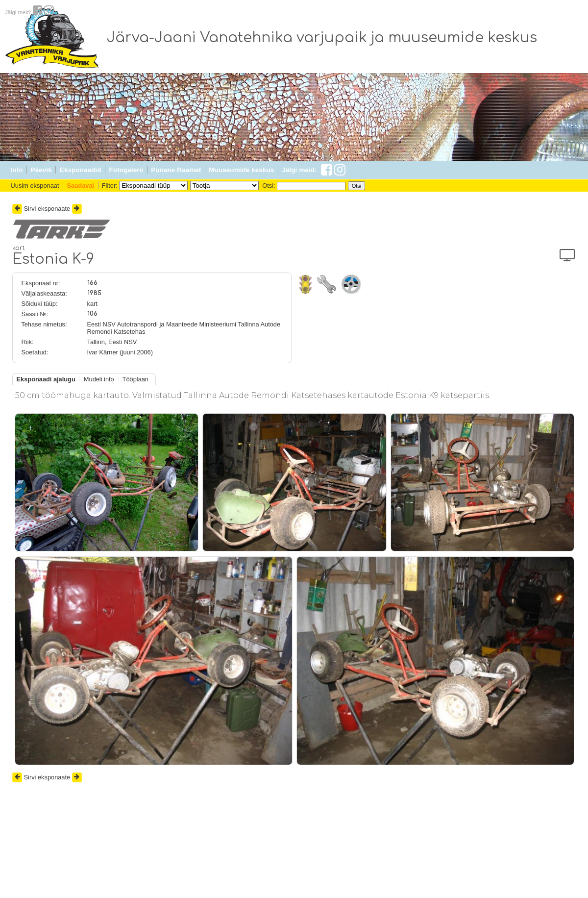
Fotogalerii (126, 170)
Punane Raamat (176, 170)
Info (17, 170)
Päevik (41, 170)
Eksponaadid (81, 170)
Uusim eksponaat (35, 186)
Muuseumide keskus (241, 170)
